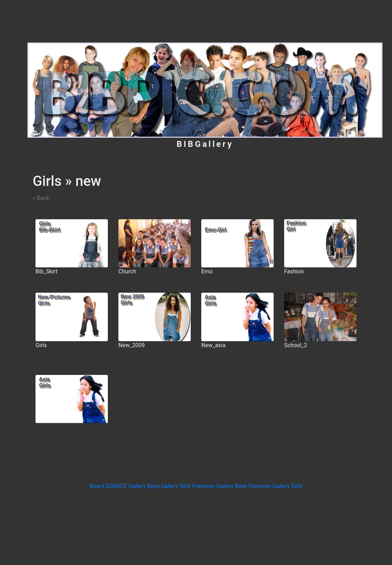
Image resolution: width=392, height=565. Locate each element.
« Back (41, 198)
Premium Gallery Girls (275, 486)
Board (98, 486)
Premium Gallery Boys (220, 486)
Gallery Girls (177, 486)
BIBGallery (205, 144)
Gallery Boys (145, 486)
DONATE (117, 486)
